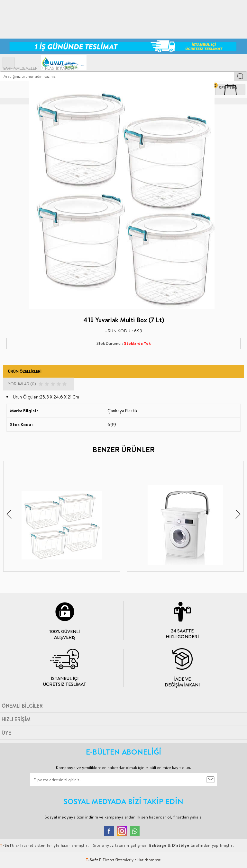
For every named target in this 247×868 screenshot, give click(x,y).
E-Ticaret (107, 860)
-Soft (92, 860)
